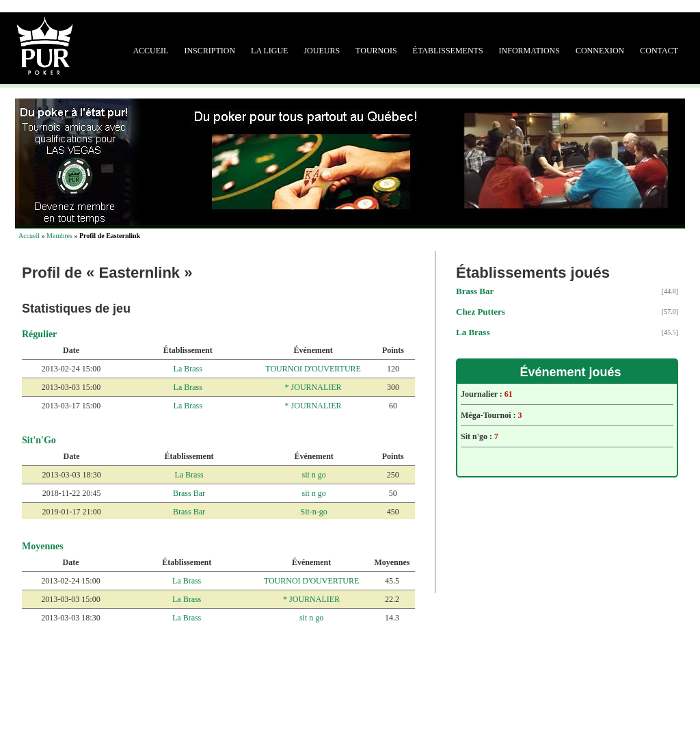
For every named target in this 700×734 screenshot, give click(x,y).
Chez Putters (481, 312)
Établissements (448, 51)
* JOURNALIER (313, 387)
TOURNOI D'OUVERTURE (313, 369)
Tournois (376, 51)
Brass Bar (189, 493)
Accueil (150, 51)
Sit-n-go (313, 512)
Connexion (600, 51)
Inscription (210, 51)
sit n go (313, 475)
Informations (529, 51)
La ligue (269, 51)
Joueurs (322, 51)
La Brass (188, 369)
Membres (59, 236)
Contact (659, 51)
